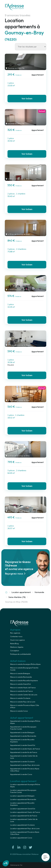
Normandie (39, 592)
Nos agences (15, 633)
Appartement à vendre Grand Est (23, 745)
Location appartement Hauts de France (25, 812)
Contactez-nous (16, 637)
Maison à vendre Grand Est (20, 684)
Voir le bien (27, 98)
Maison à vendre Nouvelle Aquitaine (24, 681)
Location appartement (21, 592)
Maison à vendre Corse (19, 711)
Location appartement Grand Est (23, 809)
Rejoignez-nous (16, 574)
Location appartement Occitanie (22, 825)
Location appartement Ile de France (24, 816)
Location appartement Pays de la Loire (25, 829)
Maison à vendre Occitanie (20, 698)
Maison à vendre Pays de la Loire (23, 702)
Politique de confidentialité (20, 654)
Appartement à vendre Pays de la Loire (25, 765)
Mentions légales (17, 647)
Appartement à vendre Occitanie (22, 762)
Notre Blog (14, 644)
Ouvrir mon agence (17, 640)
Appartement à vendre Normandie (23, 736)
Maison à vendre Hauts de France (23, 688)
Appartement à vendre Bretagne (22, 733)
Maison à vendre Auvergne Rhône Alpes (25, 664)
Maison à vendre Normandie (21, 677)
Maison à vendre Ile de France (21, 691)
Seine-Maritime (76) (17, 597)
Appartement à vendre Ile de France (24, 752)
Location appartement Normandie (23, 799)
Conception (15, 651)
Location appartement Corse (21, 838)
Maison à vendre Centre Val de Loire (24, 695)
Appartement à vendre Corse (21, 774)
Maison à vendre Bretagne (20, 674)
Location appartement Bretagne (22, 796)
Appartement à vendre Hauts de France (25, 749)
